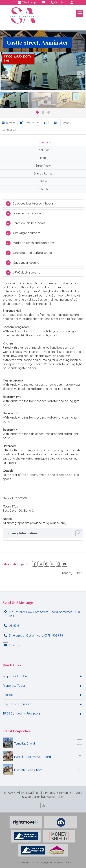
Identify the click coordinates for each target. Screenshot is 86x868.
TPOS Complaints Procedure (22, 713)
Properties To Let (14, 686)
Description (43, 142)
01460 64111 (16, 626)
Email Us (15, 645)
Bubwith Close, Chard (28, 770)
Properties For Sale (15, 676)
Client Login (27, 2)
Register (8, 695)
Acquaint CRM (55, 797)
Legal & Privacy (45, 793)
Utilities (43, 181)
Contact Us (9, 130)
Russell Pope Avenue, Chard (33, 757)
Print (66, 123)
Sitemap (62, 793)
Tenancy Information (21, 533)
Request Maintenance (17, 704)
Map (43, 158)
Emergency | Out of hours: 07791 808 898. (36, 635)
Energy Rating (43, 173)
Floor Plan (43, 150)
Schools (43, 189)
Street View (43, 166)
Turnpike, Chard (25, 743)
